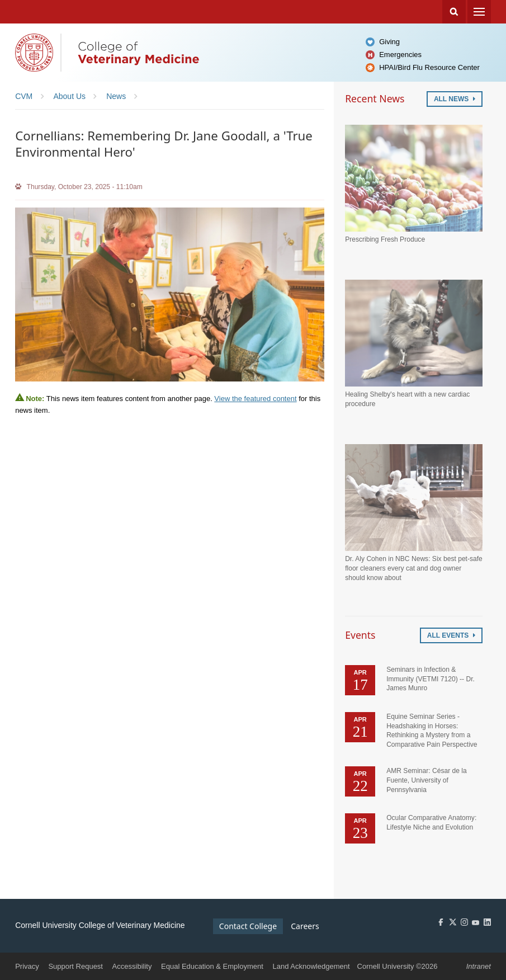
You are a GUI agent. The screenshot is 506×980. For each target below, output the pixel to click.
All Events (451, 635)
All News (455, 99)
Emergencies (400, 55)
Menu (479, 12)
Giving (389, 42)
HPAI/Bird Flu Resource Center (429, 67)
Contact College (248, 926)
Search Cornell (454, 12)
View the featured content (255, 399)
